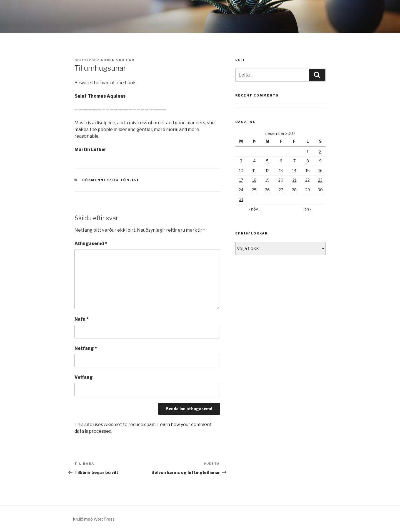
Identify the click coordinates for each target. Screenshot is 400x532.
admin (108, 60)
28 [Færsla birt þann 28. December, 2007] (294, 190)
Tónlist (130, 180)
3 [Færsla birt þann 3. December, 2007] (241, 161)
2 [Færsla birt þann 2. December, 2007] (320, 151)
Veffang (84, 377)
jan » (307, 209)
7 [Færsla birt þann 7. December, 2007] (294, 161)
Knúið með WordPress (94, 519)
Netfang (86, 348)
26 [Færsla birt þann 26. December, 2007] (267, 190)
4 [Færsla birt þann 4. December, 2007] (254, 161)
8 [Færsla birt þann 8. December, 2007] (308, 161)
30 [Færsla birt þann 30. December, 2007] (320, 190)
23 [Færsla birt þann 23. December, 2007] (320, 180)
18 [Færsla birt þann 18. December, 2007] (254, 180)
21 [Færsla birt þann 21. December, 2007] (294, 180)
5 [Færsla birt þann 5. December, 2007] (267, 161)
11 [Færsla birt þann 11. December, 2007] (254, 171)
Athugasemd (91, 243)
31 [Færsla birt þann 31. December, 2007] (241, 199)
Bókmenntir (97, 180)
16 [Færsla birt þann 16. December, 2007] (320, 171)
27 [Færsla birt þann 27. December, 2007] (281, 190)
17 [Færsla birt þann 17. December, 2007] (241, 180)
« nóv (253, 209)
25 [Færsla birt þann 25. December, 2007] (254, 190)
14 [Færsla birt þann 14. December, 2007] (294, 171)
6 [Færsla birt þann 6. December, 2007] (281, 161)
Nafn (82, 319)
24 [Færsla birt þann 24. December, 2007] (241, 190)
